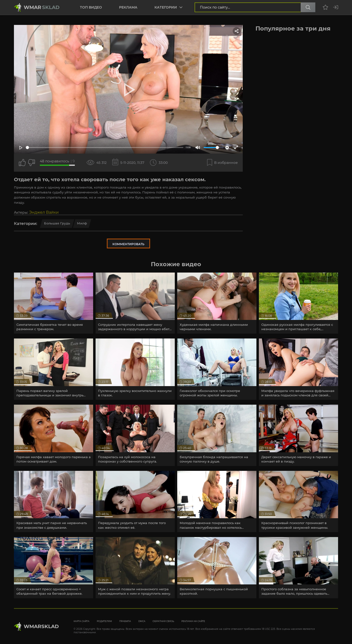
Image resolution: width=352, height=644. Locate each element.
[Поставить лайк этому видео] (22, 163)
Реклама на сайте (193, 621)
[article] (54, 303)
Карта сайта (82, 621)
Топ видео (91, 7)
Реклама (128, 7)
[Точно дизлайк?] (32, 163)
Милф (82, 223)
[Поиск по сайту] (308, 7)
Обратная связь (163, 621)
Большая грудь (57, 223)
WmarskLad (41, 626)
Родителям (104, 621)
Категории (166, 7)
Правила (125, 621)
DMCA (142, 621)
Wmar (42, 7)
